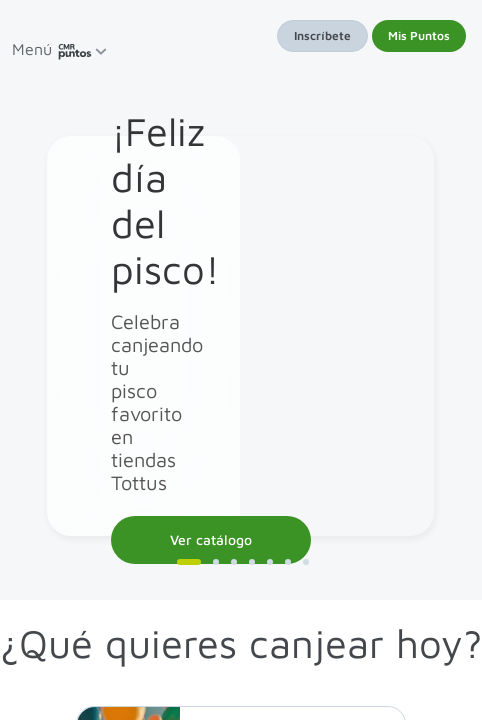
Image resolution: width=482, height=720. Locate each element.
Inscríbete (322, 35)
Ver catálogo (211, 539)
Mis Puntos (419, 35)
